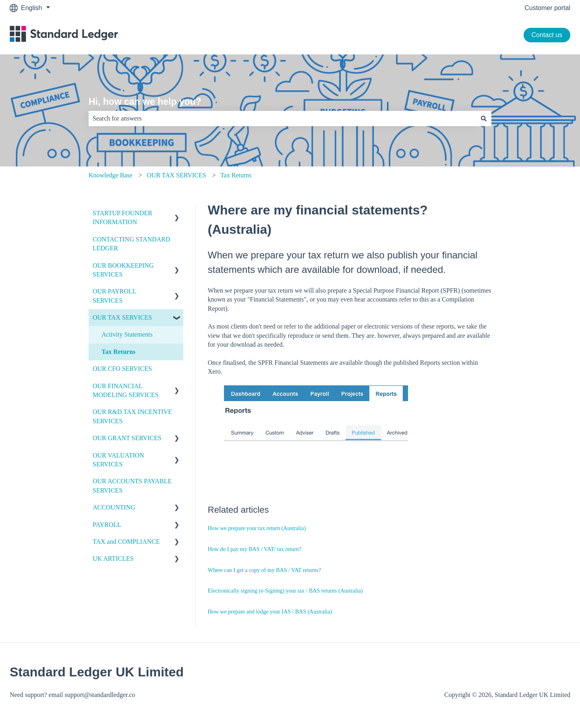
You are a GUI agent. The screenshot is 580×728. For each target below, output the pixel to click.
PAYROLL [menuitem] (107, 525)
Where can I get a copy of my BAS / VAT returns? (264, 570)
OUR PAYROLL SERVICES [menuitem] (114, 296)
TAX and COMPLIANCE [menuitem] (126, 542)
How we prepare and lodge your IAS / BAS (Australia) (270, 612)
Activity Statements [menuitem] (127, 334)
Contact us (547, 35)
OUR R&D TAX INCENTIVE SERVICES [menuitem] (132, 416)
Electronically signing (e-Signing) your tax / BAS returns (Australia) (285, 591)
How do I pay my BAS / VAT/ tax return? (255, 549)
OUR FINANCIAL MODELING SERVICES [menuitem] (126, 390)
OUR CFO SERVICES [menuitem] (122, 369)
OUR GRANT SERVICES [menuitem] (127, 438)
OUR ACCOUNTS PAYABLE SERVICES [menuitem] (132, 486)
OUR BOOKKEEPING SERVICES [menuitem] (123, 270)
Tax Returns (236, 175)
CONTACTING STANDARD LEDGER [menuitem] (132, 244)
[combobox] (282, 119)
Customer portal (547, 8)
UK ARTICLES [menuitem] (113, 558)
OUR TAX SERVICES (176, 175)
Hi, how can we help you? (145, 102)
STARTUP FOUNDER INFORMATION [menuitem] (122, 217)
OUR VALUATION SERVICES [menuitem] (118, 460)
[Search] (484, 119)
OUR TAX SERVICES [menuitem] (122, 317)
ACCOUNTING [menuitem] (114, 507)
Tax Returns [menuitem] (118, 352)
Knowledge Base (111, 175)
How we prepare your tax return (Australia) (257, 528)
